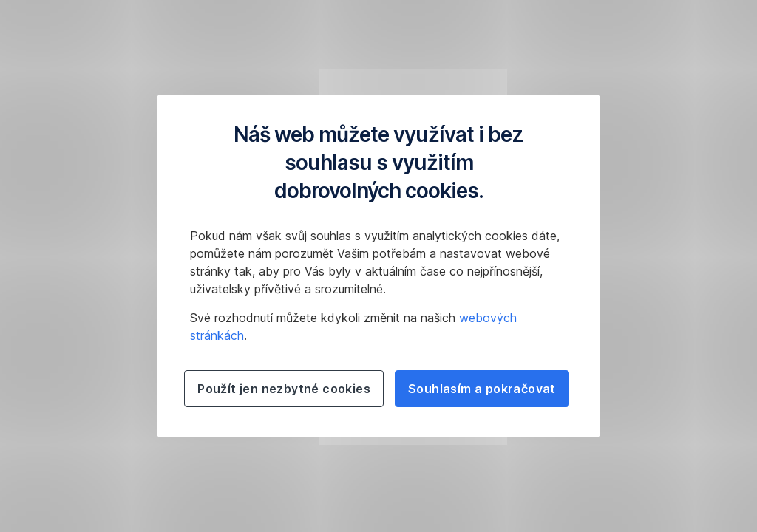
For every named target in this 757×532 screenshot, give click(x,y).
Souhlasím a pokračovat (482, 389)
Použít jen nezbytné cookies (284, 389)
